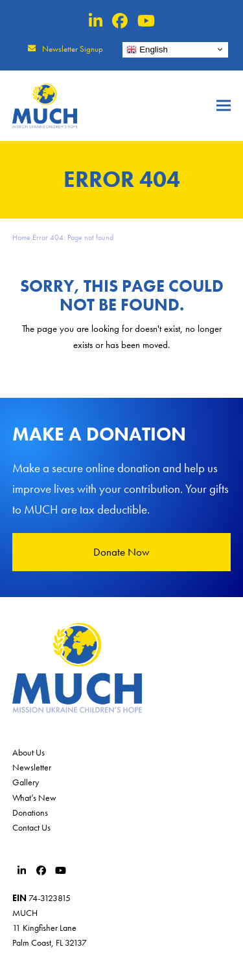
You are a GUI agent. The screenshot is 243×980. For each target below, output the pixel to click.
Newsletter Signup (73, 49)
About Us (29, 752)
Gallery (26, 782)
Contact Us (31, 827)
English (147, 49)
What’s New (34, 798)
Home (21, 237)
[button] (224, 106)
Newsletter (32, 767)
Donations (30, 812)
